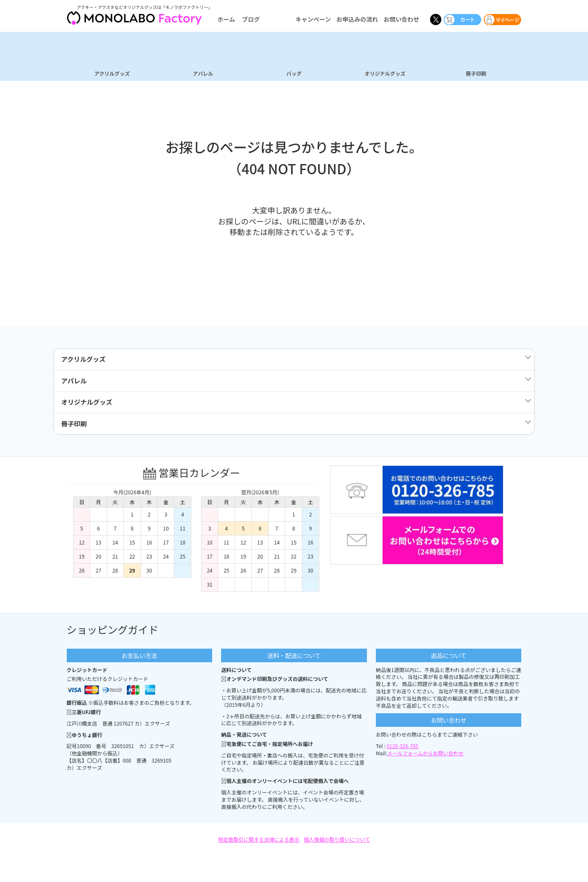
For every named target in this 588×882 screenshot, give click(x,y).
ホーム (226, 19)
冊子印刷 (476, 73)
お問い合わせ (401, 19)
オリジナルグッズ (385, 73)
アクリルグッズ (112, 73)
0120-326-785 (402, 750)
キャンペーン (313, 19)
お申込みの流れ (357, 19)
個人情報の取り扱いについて (337, 843)
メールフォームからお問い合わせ (426, 757)
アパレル (203, 73)
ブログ (251, 19)
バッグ (294, 73)
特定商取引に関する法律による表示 (259, 843)
